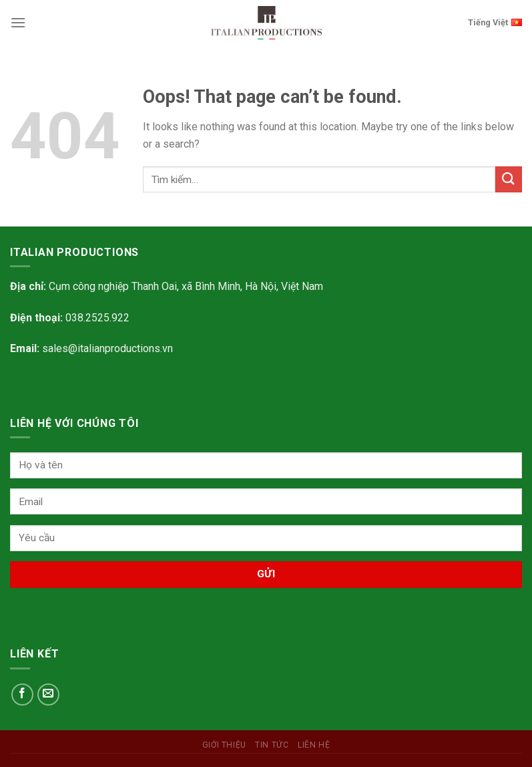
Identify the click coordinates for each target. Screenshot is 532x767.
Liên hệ (314, 745)
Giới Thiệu (224, 745)
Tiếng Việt (495, 21)
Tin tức (272, 745)
